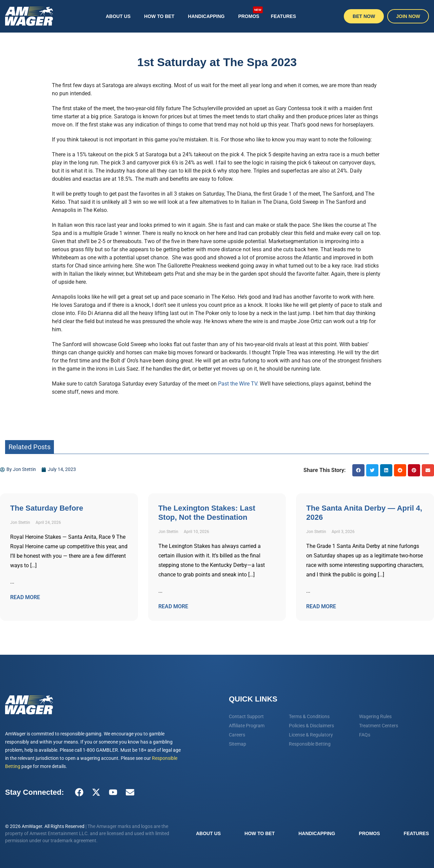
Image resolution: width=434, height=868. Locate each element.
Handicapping (206, 16)
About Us (118, 16)
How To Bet (159, 16)
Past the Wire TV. (238, 384)
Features (283, 16)
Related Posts (29, 447)
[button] (358, 470)
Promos (250, 13)
